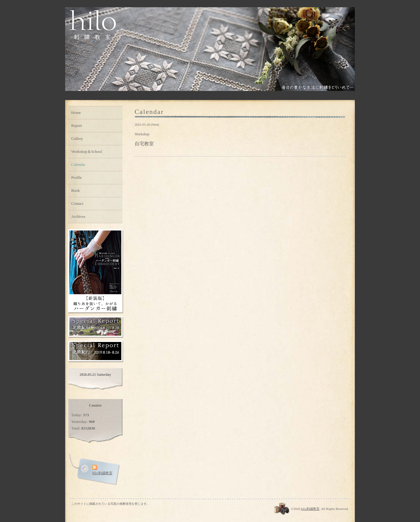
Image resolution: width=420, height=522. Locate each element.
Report (76, 126)
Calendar (78, 164)
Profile (76, 177)
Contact (77, 203)
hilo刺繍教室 (310, 509)
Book (75, 190)
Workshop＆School (87, 151)
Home (76, 113)
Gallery (77, 139)
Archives (78, 216)
